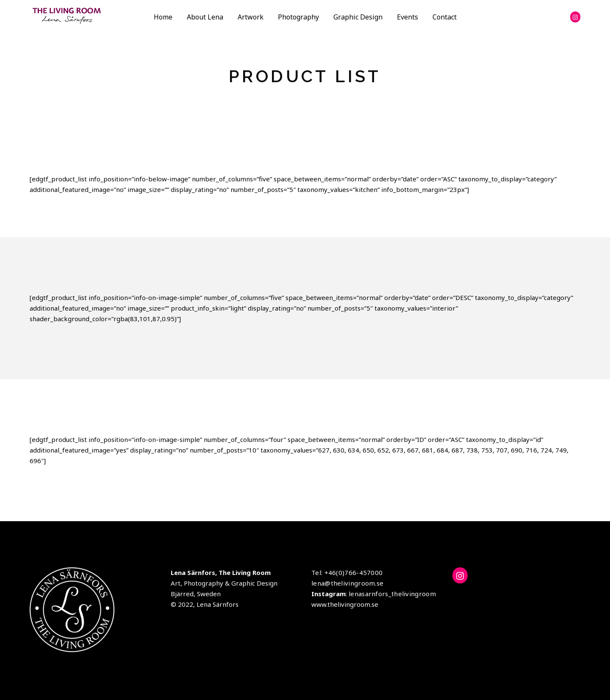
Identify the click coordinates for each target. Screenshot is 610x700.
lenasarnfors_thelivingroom (392, 594)
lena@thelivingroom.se (347, 583)
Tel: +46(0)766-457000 (347, 572)
